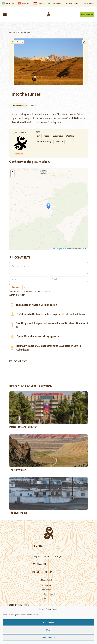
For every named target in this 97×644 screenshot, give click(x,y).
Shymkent (62, 114)
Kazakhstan (58, 136)
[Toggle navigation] (5, 14)
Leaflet (53, 249)
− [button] (12, 175)
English (37, 556)
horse (46, 136)
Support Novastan (87, 14)
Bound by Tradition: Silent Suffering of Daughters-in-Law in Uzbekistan (49, 348)
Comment (16, 287)
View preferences (49, 637)
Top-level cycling (18, 513)
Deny (48, 630)
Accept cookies (49, 622)
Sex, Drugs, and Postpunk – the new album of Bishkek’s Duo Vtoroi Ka (52, 325)
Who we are (46, 585)
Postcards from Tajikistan (23, 427)
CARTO (84, 249)
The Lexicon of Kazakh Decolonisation (36, 305)
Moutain (70, 136)
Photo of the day (17, 42)
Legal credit (46, 590)
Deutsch (48, 556)
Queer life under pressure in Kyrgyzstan (38, 337)
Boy (39, 136)
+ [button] (12, 172)
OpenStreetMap (63, 249)
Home (12, 32)
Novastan (19, 154)
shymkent (59, 142)
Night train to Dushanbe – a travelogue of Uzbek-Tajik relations (51, 314)
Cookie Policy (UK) (49, 594)
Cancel (26, 287)
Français (59, 556)
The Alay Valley (18, 470)
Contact (44, 598)
